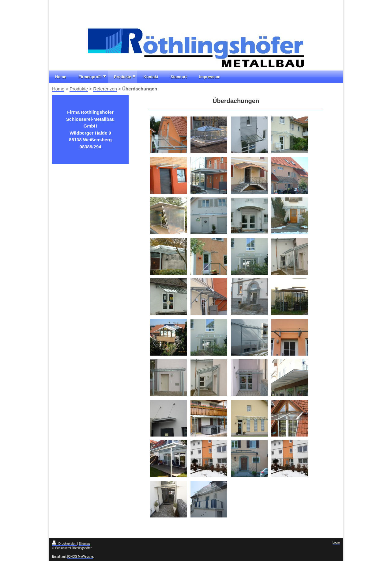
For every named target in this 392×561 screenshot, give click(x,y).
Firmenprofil (90, 77)
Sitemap (84, 544)
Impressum (210, 77)
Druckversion (65, 544)
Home (61, 77)
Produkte (123, 77)
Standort (179, 77)
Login (336, 542)
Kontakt (151, 77)
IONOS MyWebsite (80, 557)
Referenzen (105, 89)
